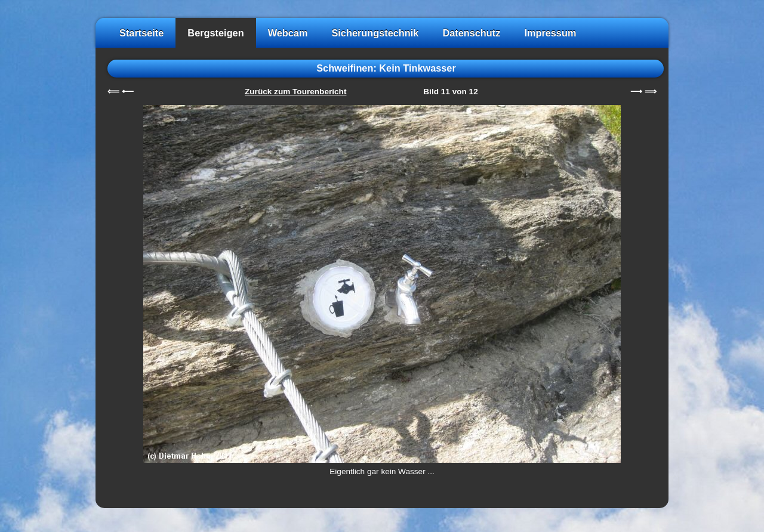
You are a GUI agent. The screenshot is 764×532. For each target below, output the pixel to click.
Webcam (288, 33)
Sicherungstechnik (375, 33)
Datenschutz (471, 33)
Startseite (141, 33)
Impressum (550, 33)
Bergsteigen (215, 33)
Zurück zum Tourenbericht (295, 92)
